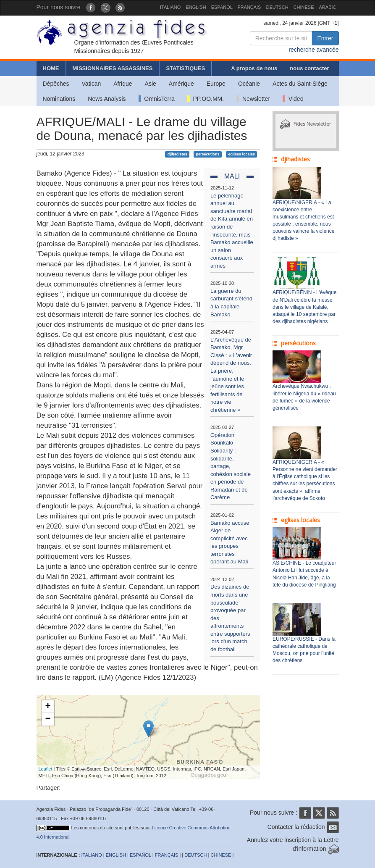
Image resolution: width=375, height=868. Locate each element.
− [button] (48, 719)
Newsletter (253, 99)
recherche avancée (313, 50)
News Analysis (107, 99)
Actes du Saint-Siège (300, 84)
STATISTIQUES (185, 68)
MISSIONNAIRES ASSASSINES (113, 68)
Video (293, 99)
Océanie (249, 84)
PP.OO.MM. (206, 99)
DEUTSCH (277, 7)
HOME (51, 68)
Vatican (92, 84)
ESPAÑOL (222, 7)
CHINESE (304, 7)
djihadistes (177, 154)
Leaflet (46, 769)
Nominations (59, 99)
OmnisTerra (157, 99)
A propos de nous (254, 68)
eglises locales (241, 154)
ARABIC (328, 7)
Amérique (181, 84)
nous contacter (309, 68)
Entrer (325, 38)
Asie (151, 84)
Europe (216, 84)
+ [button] (48, 707)
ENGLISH (196, 7)
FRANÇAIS (249, 7)
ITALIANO (170, 7)
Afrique (123, 84)
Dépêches (56, 84)
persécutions (208, 154)
